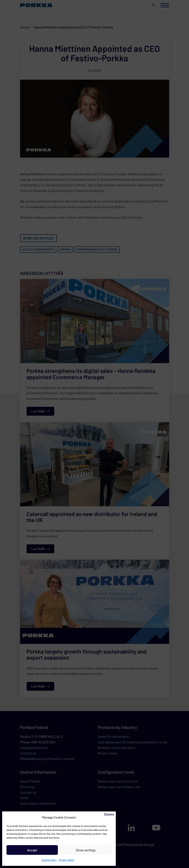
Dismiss (109, 814)
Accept (32, 850)
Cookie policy (49, 860)
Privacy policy (67, 860)
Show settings (86, 850)
